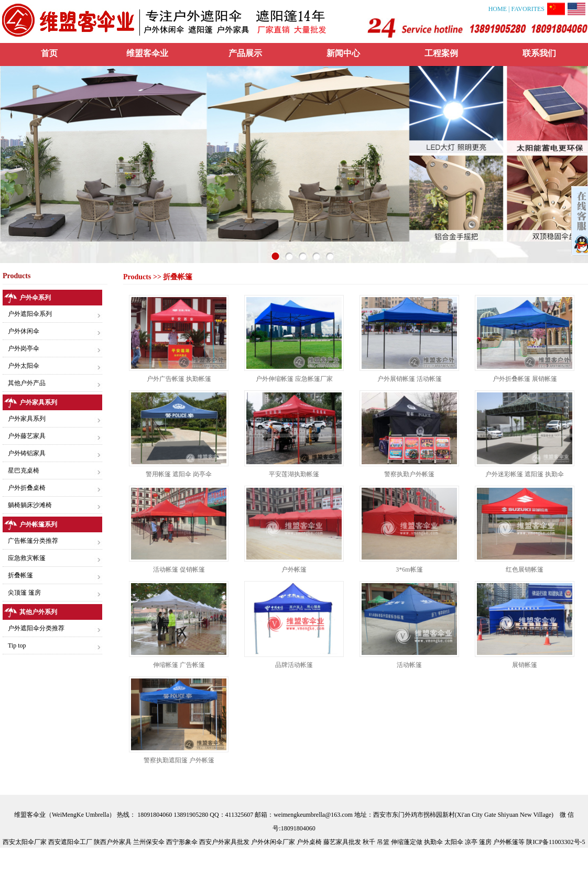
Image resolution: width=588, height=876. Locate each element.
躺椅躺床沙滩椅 (30, 505)
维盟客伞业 (147, 53)
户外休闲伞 (24, 331)
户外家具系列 (27, 419)
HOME (498, 9)
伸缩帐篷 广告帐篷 (179, 665)
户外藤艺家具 (27, 436)
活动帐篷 (409, 665)
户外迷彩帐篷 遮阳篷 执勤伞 (525, 474)
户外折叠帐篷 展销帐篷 (525, 379)
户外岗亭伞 (24, 348)
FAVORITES (528, 9)
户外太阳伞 (24, 366)
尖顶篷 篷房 (24, 593)
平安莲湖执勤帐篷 (294, 474)
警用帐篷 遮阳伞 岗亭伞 (179, 474)
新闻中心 (343, 53)
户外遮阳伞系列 (30, 314)
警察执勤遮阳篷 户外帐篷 (179, 760)
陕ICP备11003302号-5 (556, 842)
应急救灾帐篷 (27, 558)
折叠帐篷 (20, 575)
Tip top (17, 645)
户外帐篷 (294, 570)
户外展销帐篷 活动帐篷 (410, 379)
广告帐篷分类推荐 (33, 541)
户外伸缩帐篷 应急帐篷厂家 (294, 379)
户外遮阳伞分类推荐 (36, 628)
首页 (49, 53)
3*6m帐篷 (409, 570)
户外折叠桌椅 (27, 488)
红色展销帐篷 (525, 570)
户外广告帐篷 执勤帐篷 (179, 379)
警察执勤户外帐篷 (409, 474)
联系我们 (539, 53)
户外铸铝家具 (27, 453)
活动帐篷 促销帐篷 (179, 570)
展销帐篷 (525, 665)
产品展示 (245, 53)
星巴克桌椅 (24, 470)
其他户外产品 (27, 383)
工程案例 (441, 53)
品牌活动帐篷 (294, 665)
